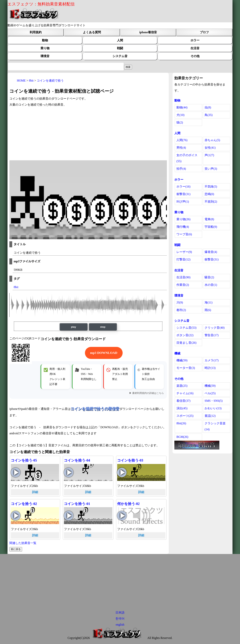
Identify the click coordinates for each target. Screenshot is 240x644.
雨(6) (208, 310)
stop (103, 327)
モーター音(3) (186, 368)
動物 (45, 40)
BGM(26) (182, 437)
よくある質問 (92, 32)
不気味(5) (211, 187)
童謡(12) (210, 416)
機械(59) (182, 360)
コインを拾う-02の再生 (16, 516)
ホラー (195, 40)
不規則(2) (211, 202)
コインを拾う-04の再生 (69, 472)
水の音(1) (211, 285)
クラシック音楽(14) (215, 426)
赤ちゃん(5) (212, 140)
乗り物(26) (183, 219)
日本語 (120, 613)
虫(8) (208, 107)
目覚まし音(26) (186, 343)
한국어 (120, 619)
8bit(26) (181, 423)
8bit (16, 287)
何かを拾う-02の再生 (122, 516)
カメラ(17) (212, 360)
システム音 (120, 56)
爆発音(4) (211, 252)
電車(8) (209, 219)
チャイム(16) (185, 393)
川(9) (180, 302)
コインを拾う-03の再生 (122, 472)
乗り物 (45, 48)
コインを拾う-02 (24, 504)
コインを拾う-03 (130, 460)
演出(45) (182, 408)
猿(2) (180, 122)
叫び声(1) (183, 202)
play (74, 327)
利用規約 (36, 32)
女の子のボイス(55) (187, 158)
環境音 (45, 56)
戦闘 (120, 48)
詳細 (35, 492)
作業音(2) (183, 285)
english (120, 625)
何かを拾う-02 (128, 504)
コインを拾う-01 (77, 504)
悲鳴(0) (209, 194)
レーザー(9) (184, 252)
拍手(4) (181, 169)
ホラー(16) (183, 187)
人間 (120, 40)
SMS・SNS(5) (214, 401)
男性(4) (181, 148)
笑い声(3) (211, 169)
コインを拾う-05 (24, 460)
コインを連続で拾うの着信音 (95, 409)
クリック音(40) (215, 328)
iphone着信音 (148, 32)
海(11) (208, 302)
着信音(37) (183, 401)
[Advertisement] (88, 134)
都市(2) (181, 310)
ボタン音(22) (185, 335)
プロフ (204, 32)
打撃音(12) (183, 259)
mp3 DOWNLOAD (104, 353)
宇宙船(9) (211, 227)
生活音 (195, 48)
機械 (177, 353)
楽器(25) (182, 386)
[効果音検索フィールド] (128, 67)
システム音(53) (186, 328)
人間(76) (182, 140)
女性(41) (210, 148)
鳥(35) (209, 115)
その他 (195, 56)
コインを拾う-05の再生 (16, 472)
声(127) (209, 155)
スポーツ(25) (185, 416)
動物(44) (182, 107)
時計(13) (210, 368)
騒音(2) (209, 277)
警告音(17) (212, 335)
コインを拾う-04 (77, 460)
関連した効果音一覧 (23, 543)
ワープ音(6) (184, 234)
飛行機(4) (183, 227)
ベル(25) (210, 393)
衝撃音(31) (183, 194)
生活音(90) (183, 277)
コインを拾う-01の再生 (69, 516)
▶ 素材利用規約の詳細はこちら (147, 393)
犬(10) (180, 115)
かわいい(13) (213, 408)
